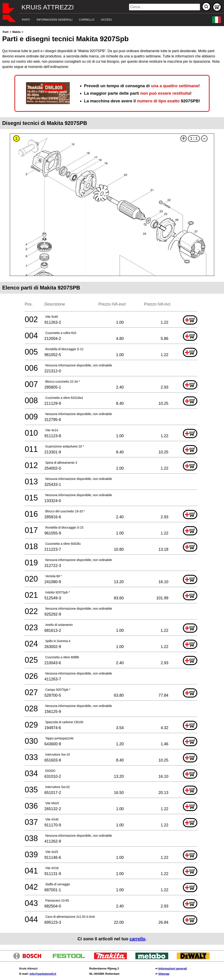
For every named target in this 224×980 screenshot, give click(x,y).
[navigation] (106, 20)
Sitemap (164, 974)
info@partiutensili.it (43, 974)
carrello (137, 939)
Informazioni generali (173, 968)
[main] (112, 487)
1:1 (194, 139)
